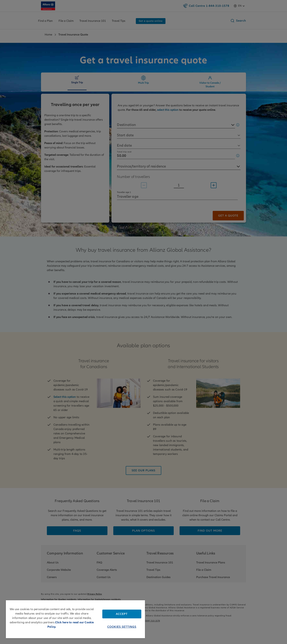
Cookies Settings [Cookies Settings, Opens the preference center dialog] (122, 627)
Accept (122, 614)
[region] (75, 619)
